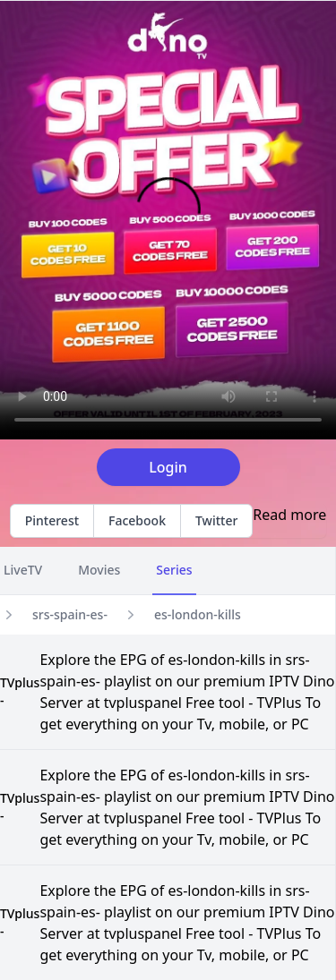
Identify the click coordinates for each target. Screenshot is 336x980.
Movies (99, 570)
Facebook (137, 520)
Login (168, 467)
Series (174, 570)
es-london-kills (198, 614)
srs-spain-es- (70, 614)
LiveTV (23, 570)
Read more (289, 515)
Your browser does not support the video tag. (168, 220)
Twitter (216, 520)
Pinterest (52, 520)
